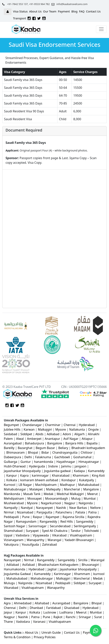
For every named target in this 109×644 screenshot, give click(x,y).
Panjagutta (44, 512)
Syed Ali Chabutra (55, 531)
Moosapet (35, 498)
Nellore (95, 508)
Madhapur (68, 485)
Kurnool (10, 485)
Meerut (93, 494)
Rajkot (58, 617)
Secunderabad (60, 526)
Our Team (50, 11)
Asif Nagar (71, 439)
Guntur (26, 462)
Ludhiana (66, 612)
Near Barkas (79, 508)
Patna (92, 512)
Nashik (61, 508)
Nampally (11, 508)
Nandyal (27, 508)
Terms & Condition (17, 637)
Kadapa (80, 471)
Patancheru (64, 512)
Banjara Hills (74, 443)
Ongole (93, 429)
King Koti (98, 475)
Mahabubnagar (15, 489)
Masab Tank (32, 494)
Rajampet (53, 517)
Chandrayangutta (65, 452)
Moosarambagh (56, 498)
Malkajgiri (45, 429)
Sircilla (83, 560)
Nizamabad (25, 512)
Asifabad (28, 565)
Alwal (20, 439)
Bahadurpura (35, 443)
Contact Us (93, 11)
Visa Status (20, 11)
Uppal (8, 535)
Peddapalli (11, 517)
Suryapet (32, 531)
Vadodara (23, 535)
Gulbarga (11, 462)
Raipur (37, 517)
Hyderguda (37, 466)
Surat (98, 617)
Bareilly (9, 448)
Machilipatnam (46, 485)
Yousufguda (30, 544)
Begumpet (11, 425)
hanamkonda (44, 462)
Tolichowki (92, 531)
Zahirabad (49, 544)
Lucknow (50, 612)
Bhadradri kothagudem (88, 448)
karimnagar (40, 475)
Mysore (61, 429)
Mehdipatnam (14, 498)
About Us (35, 11)
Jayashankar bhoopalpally (22, 471)
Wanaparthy (35, 540)
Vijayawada (41, 535)
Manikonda (12, 494)
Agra (7, 603)
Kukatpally (87, 480)
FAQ (82, 11)
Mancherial (72, 489)
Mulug (76, 498)
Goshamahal (82, 457)
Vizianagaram (14, 540)
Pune (26, 517)
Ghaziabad (72, 608)
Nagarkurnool (51, 503)
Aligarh (79, 434)
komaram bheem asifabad (39, 480)
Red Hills (67, 521)
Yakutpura (12, 544)
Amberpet (34, 439)
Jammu (67, 466)
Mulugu (9, 583)
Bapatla (92, 443)
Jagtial (52, 569)
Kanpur (12, 475)
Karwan (29, 429)
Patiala (80, 512)
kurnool (99, 574)
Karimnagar (62, 574)
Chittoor (87, 452)
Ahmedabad (23, 603)
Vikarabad (59, 535)
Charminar (53, 425)
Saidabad (11, 434)
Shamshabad (14, 531)
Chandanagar (32, 425)
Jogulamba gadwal (57, 471)
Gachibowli (62, 457)
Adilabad (53, 434)
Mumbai (90, 498)
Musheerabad (14, 503)
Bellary (63, 448)
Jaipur (8, 612)
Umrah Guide (51, 632)
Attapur (87, 439)
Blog (75, 11)
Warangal (54, 540)
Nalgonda (86, 503)
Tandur (76, 531)
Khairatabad (61, 475)
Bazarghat (25, 448)
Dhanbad (36, 608)
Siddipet (26, 434)
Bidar (45, 452)
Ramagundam (26, 521)
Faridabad (53, 608)
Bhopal (33, 452)
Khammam (81, 475)
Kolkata (12, 480)
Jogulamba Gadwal (18, 574)
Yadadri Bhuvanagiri (79, 540)
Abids (39, 434)
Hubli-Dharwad (15, 466)
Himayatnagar (89, 462)
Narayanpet (44, 508)
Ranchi (71, 617)
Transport (20, 18)
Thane (8, 622)
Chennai (70, 425)
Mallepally (53, 489)
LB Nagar (25, 485)
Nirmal (9, 512)
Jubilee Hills (12, 429)
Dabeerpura (13, 457)
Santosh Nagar (14, 526)
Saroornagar (38, 526)
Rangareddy (48, 521)
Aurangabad (13, 443)
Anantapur (52, 439)
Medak (49, 494)
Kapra (24, 475)
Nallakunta (77, 429)
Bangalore (55, 443)
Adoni (67, 434)
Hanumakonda (14, 569)
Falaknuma (43, 457)
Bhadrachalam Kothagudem (58, 565)
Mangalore (91, 489)
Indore (53, 466)
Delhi (28, 457)
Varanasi (39, 622)
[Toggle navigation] (101, 29)
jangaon (81, 466)
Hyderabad (87, 425)
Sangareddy (85, 521)
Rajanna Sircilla (73, 517)
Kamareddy (96, 471)
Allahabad (42, 603)
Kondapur (69, 480)
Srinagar (85, 617)
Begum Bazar (45, 448)
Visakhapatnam (81, 535)
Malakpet (36, 489)
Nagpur (70, 503)
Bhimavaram (16, 452)
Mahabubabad (89, 485)
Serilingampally (85, 526)
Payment (64, 11)
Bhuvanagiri (91, 565)
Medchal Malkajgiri (70, 494)
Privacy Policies (45, 637)
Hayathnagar (66, 462)
